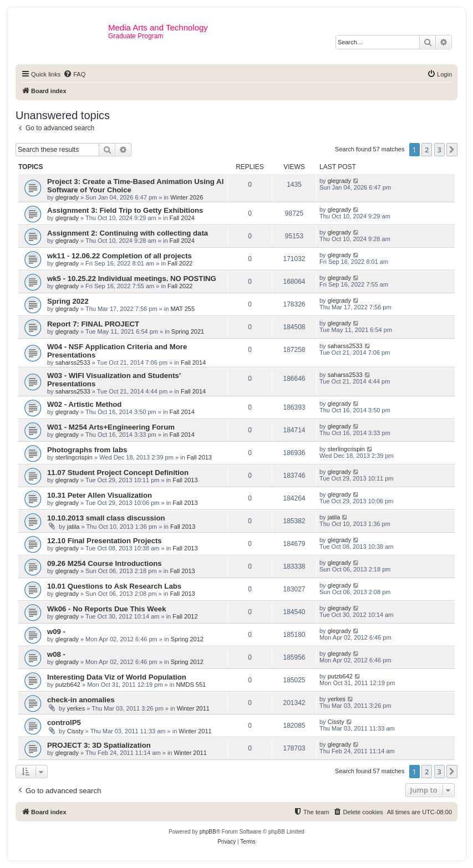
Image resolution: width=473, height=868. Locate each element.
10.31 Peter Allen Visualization (100, 495)
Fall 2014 (193, 362)
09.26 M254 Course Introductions (105, 563)
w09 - (56, 632)
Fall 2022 (180, 263)
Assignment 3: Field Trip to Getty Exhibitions (125, 210)
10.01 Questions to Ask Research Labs (114, 586)
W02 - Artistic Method (84, 404)
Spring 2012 (187, 639)
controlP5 (64, 723)
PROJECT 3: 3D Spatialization (99, 745)
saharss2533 (73, 362)
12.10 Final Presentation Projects (105, 541)
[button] (452, 150)
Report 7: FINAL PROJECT (93, 324)
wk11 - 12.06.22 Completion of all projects (119, 256)
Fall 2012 (185, 616)
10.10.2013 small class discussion (106, 518)
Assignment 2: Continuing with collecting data (128, 233)
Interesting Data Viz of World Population (117, 677)
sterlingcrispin (74, 457)
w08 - (56, 654)
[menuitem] (74, 74)
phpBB (208, 832)
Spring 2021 (188, 331)
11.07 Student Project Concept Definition (118, 473)
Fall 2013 (199, 457)
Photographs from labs (87, 450)
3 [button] (439, 150)
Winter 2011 (193, 708)
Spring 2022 (68, 301)
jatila (73, 527)
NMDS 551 (191, 685)
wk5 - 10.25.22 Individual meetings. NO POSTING (132, 279)
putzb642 (68, 685)
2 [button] (427, 150)
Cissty (75, 731)
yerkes (76, 708)
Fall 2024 (182, 218)
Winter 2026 (187, 197)
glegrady (67, 197)
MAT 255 (182, 309)
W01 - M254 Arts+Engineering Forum (111, 427)
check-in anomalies (81, 700)
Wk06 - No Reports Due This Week (106, 609)
